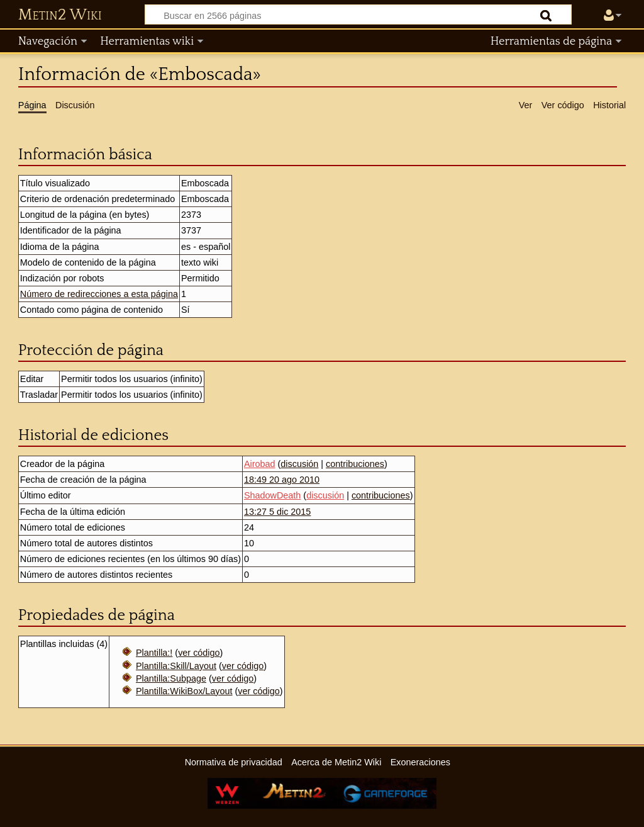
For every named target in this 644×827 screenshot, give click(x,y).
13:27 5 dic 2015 (277, 512)
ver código (199, 653)
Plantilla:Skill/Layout (176, 666)
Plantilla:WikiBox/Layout (184, 691)
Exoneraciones (420, 762)
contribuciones (355, 464)
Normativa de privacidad (234, 762)
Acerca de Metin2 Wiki (336, 762)
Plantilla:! (154, 653)
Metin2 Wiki (60, 15)
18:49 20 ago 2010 (282, 480)
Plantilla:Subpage (171, 678)
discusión (299, 464)
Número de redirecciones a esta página (99, 294)
